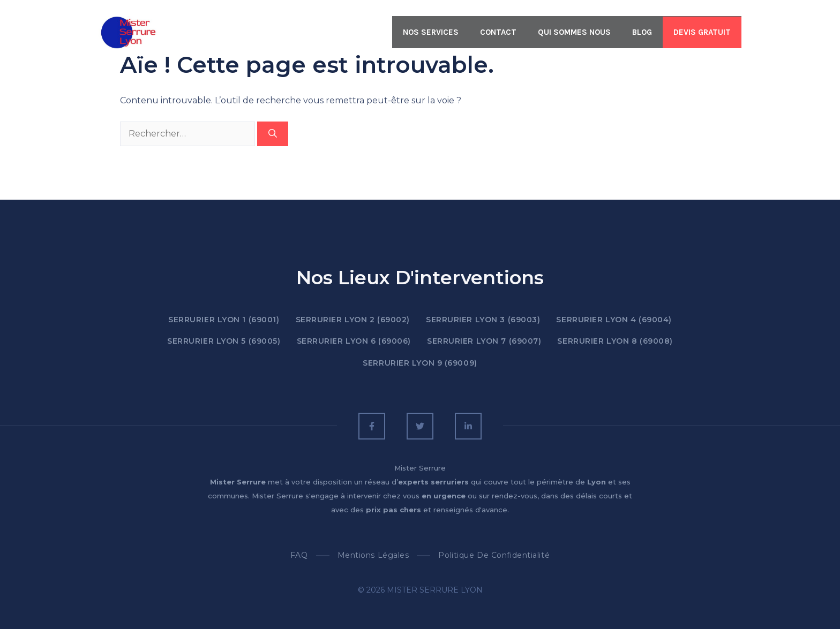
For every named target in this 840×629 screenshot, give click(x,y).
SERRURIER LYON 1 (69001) (224, 320)
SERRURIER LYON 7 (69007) (484, 341)
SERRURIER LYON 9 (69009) (420, 363)
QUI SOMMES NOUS (574, 32)
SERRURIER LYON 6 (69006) (354, 341)
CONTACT (498, 32)
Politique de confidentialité (494, 555)
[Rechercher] (273, 134)
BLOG (642, 32)
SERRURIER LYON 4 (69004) (614, 320)
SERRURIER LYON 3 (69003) (483, 320)
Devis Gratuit (702, 32)
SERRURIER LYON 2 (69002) (353, 320)
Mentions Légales (373, 555)
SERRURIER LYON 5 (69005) (224, 341)
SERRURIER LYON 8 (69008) (615, 341)
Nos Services (431, 32)
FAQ (299, 555)
